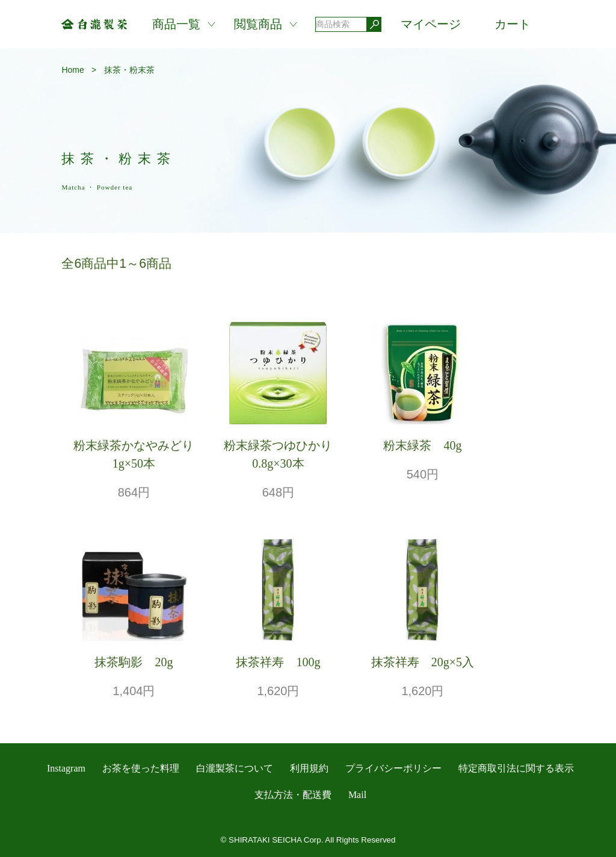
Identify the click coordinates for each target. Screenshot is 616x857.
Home (72, 70)
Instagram (66, 768)
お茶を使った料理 (141, 768)
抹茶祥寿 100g (278, 662)
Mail (357, 795)
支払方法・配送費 (293, 795)
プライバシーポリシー (393, 768)
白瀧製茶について (235, 768)
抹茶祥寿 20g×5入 (423, 662)
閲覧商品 (258, 24)
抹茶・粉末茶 (129, 70)
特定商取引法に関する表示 (516, 768)
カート (513, 24)
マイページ (431, 24)
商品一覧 (176, 24)
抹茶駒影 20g (134, 662)
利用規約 (309, 768)
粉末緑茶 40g (422, 445)
